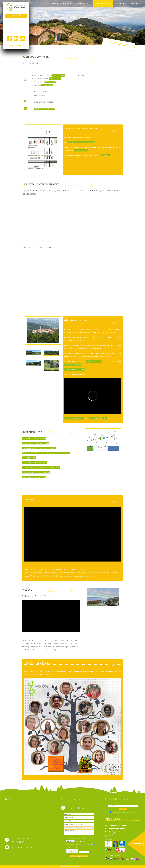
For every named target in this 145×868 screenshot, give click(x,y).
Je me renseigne (103, 4)
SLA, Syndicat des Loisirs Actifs (34, 477)
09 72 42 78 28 (55, 79)
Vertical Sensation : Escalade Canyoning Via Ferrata (41, 467)
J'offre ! (134, 4)
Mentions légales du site (115, 829)
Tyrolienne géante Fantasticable (34, 438)
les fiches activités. (81, 150)
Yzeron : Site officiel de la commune (36, 472)
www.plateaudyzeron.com (70, 866)
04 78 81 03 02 (47, 85)
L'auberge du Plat (29, 458)
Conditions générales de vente (118, 832)
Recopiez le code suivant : (79, 848)
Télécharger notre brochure (75, 370)
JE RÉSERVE (138, 844)
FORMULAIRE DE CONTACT (44, 109)
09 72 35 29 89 (59, 75)
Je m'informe (84, 4)
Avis (109, 836)
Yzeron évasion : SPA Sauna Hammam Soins (39, 448)
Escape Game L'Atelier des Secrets (36, 443)
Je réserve (121, 4)
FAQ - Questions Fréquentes (117, 825)
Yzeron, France (16, 27)
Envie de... (68, 4)
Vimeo (104, 418)
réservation (105, 155)
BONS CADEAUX (16, 45)
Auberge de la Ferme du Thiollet (35, 463)
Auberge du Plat (94, 362)
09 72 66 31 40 (50, 82)
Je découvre (53, 4)
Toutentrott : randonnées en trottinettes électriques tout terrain (46, 453)
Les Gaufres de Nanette (73, 365)
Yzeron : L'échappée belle (74, 418)
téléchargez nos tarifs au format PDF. (81, 142)
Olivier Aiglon (94, 418)
